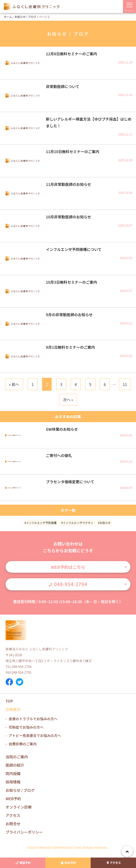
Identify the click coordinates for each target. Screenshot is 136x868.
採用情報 (13, 782)
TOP (9, 701)
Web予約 (68, 863)
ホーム (8, 17)
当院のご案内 (17, 757)
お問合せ (13, 824)
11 (125, 384)
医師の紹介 (15, 765)
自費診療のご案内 (23, 744)
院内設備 (13, 773)
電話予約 (23, 863)
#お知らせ (104, 523)
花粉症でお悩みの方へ (26, 727)
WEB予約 (13, 799)
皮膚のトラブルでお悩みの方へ (33, 719)
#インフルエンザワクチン (77, 523)
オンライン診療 (19, 807)
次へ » (68, 400)
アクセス (113, 863)
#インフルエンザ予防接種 (40, 523)
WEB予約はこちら (68, 567)
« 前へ (14, 384)
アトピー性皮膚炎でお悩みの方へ (35, 735)
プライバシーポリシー (24, 832)
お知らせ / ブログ (26, 17)
